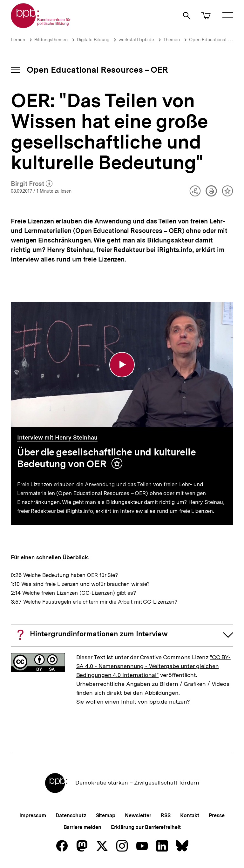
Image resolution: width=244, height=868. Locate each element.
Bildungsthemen (51, 40)
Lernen (18, 40)
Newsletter (138, 815)
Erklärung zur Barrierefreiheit (146, 827)
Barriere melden (83, 827)
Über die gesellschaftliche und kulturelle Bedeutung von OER (107, 458)
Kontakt (190, 815)
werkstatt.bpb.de (136, 40)
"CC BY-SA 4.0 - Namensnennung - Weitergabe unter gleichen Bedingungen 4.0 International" (153, 666)
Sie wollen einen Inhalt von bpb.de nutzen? (133, 702)
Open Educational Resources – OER (97, 70)
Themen (172, 40)
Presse (217, 815)
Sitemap (106, 815)
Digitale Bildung (93, 40)
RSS (166, 815)
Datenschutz (71, 815)
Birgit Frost (32, 184)
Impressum (33, 815)
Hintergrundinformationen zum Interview (99, 634)
